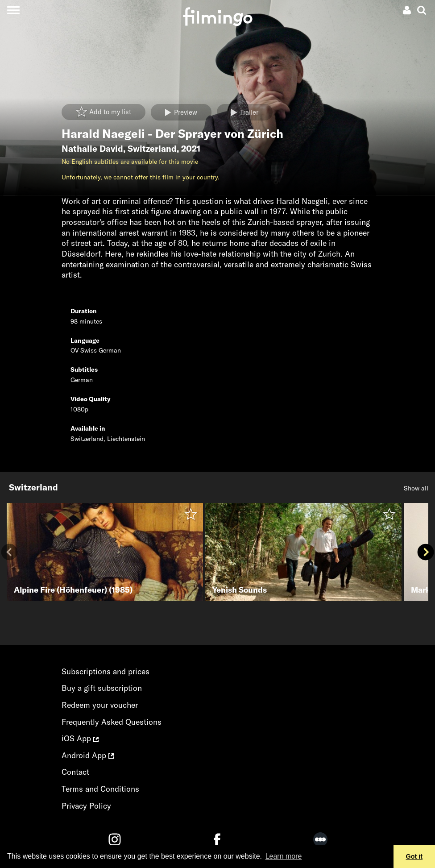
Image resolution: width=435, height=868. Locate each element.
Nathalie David (92, 149)
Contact (75, 772)
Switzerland (152, 149)
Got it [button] (414, 856)
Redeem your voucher (100, 705)
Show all (416, 488)
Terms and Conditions (100, 789)
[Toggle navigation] (13, 10)
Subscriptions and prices (106, 671)
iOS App (80, 738)
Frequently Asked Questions (112, 722)
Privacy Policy (86, 806)
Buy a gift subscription (102, 688)
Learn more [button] (284, 856)
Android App (88, 755)
